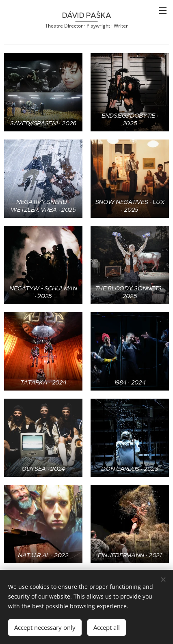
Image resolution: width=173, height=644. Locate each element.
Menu (163, 11)
